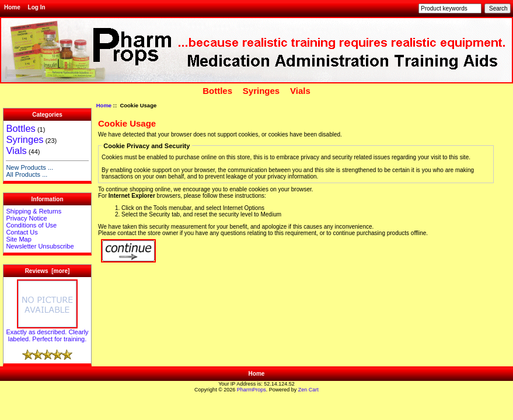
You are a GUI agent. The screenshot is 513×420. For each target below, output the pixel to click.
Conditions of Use (31, 225)
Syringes (261, 91)
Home (12, 7)
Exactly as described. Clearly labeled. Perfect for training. (47, 332)
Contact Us (22, 232)
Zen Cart (308, 390)
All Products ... (27, 174)
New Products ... (29, 167)
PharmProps (252, 390)
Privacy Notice (26, 218)
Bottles (217, 91)
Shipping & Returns (34, 211)
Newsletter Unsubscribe (40, 246)
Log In (37, 7)
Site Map (18, 239)
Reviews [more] (48, 271)
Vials (300, 91)
